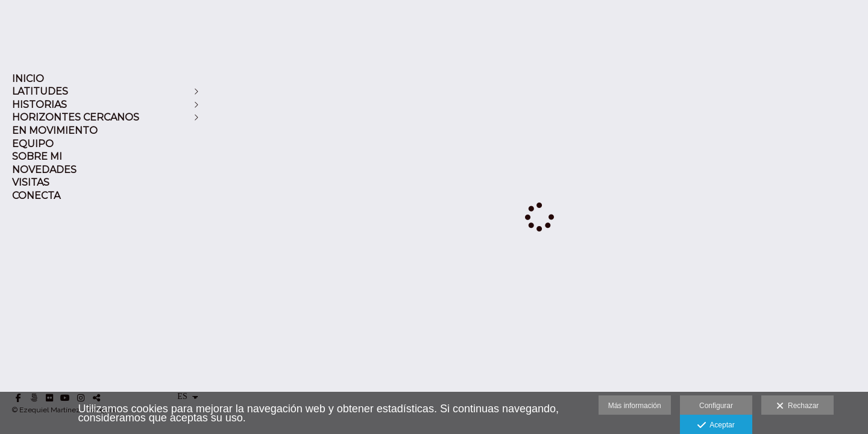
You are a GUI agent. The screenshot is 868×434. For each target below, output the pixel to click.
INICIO (28, 79)
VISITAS (31, 182)
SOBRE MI (37, 156)
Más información (635, 406)
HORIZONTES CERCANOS (76, 117)
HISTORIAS (39, 105)
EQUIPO (33, 144)
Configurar (716, 406)
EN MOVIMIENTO (55, 131)
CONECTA (36, 196)
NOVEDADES (44, 170)
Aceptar (716, 426)
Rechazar (797, 406)
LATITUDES (40, 91)
